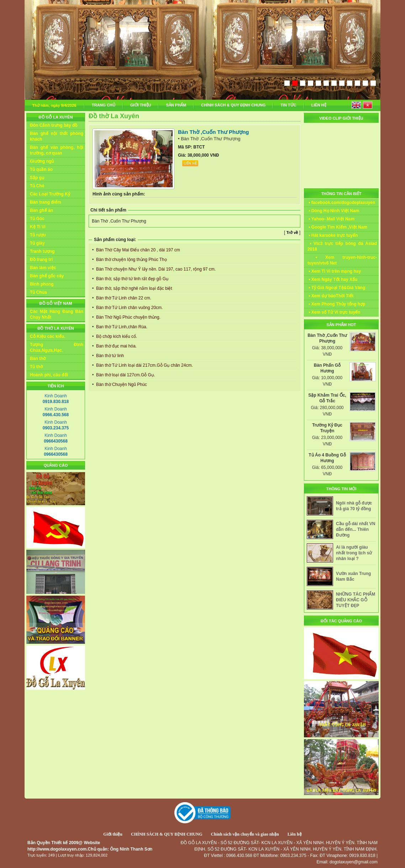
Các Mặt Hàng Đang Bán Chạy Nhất (57, 314)
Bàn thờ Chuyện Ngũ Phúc (121, 385)
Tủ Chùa (38, 292)
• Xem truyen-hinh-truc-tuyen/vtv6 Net (342, 260)
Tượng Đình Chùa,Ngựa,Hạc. (57, 347)
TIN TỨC (288, 105)
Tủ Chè (37, 186)
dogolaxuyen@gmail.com (354, 862)
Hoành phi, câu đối (49, 375)
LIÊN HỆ (319, 105)
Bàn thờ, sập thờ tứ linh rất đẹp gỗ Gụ (132, 279)
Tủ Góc (37, 219)
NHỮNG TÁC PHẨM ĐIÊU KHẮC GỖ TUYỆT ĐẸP (356, 600)
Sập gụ (37, 178)
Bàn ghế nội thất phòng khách (57, 136)
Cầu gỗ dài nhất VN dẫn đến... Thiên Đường (356, 529)
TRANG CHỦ (104, 105)
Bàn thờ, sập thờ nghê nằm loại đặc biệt (134, 288)
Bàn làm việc (43, 268)
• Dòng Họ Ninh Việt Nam (333, 211)
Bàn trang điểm (46, 202)
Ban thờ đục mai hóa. (116, 346)
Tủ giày (37, 243)
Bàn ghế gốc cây (47, 276)
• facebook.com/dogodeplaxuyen (341, 203)
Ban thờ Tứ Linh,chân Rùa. (121, 327)
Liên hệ (295, 834)
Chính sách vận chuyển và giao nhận (245, 834)
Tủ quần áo (41, 169)
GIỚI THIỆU (141, 105)
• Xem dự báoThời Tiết (330, 296)
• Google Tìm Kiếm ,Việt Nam (337, 227)
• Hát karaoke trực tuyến (333, 235)
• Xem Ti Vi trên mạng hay (334, 271)
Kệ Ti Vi (38, 227)
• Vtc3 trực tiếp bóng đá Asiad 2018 (342, 246)
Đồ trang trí (41, 260)
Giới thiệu (113, 834)
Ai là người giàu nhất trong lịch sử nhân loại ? (354, 553)
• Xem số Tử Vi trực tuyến (334, 312)
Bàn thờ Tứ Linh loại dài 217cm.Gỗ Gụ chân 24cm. (144, 365)
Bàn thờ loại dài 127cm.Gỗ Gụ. (125, 375)
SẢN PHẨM (176, 105)
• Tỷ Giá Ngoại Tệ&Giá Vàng (336, 288)
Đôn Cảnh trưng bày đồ (54, 125)
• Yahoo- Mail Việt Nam (331, 219)
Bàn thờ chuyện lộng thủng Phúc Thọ (131, 260)
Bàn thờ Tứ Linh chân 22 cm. (123, 298)
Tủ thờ (36, 367)
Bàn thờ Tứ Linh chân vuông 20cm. (129, 308)
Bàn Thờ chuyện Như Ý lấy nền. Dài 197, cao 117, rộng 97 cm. (156, 269)
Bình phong (42, 284)
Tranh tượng (42, 251)
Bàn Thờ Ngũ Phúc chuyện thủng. (128, 317)
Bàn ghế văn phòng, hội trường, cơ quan (57, 150)
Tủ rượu (38, 235)
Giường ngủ (42, 161)
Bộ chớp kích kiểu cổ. (116, 336)
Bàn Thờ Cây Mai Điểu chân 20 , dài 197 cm (138, 250)
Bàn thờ (38, 359)
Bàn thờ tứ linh (110, 356)
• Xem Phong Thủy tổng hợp (336, 304)
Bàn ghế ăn (41, 210)
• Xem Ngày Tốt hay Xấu (332, 279)
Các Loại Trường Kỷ (50, 194)
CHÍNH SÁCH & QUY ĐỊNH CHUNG (233, 105)
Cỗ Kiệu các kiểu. (48, 336)
